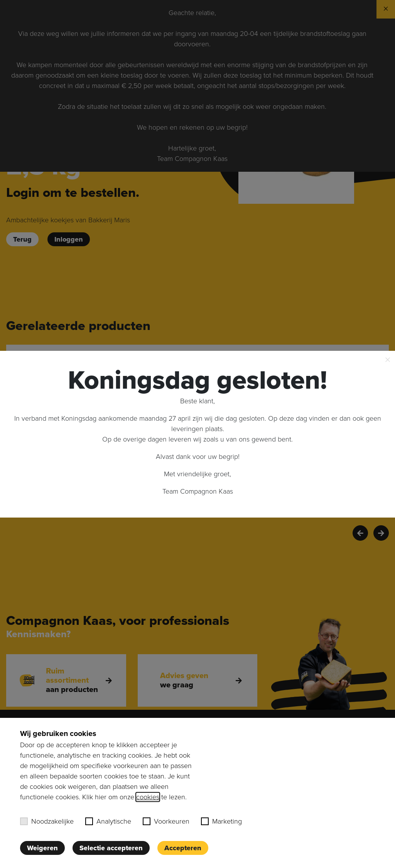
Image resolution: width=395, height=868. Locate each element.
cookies (148, 797)
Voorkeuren (166, 821)
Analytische (108, 821)
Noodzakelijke (47, 821)
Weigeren (42, 848)
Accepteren (183, 848)
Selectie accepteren (111, 848)
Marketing (221, 821)
